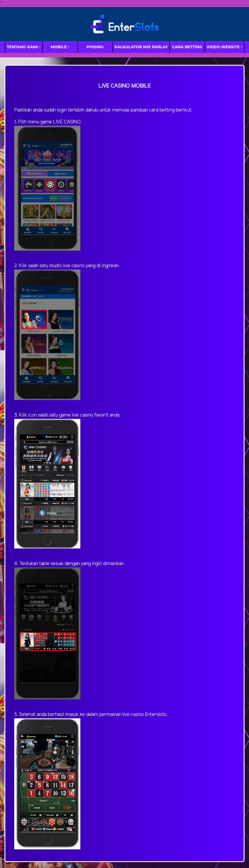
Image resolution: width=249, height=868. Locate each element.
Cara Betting (187, 47)
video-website (223, 47)
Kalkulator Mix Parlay (141, 47)
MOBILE (59, 47)
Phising (95, 47)
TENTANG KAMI (22, 47)
